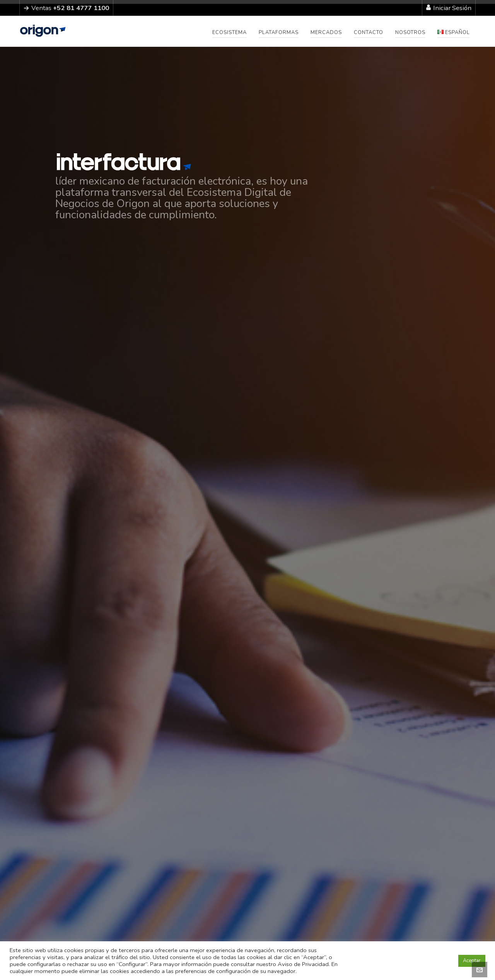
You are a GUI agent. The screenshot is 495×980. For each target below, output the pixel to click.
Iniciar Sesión (449, 8)
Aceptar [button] (472, 961)
